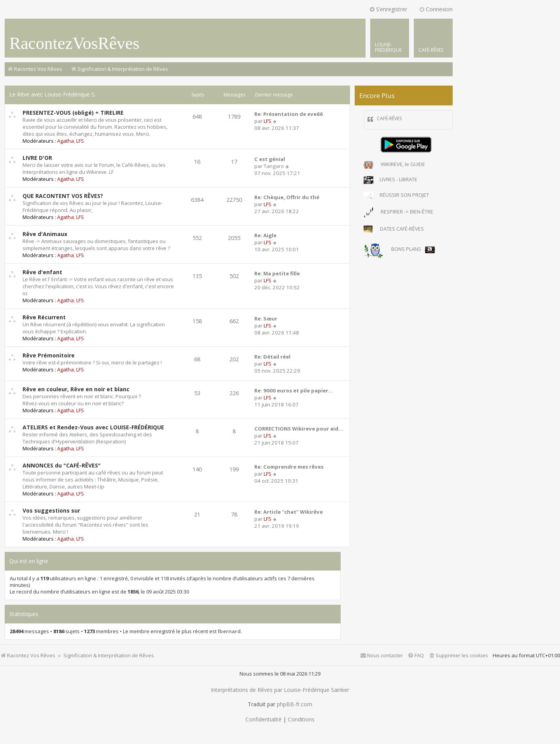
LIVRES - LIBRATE (390, 180)
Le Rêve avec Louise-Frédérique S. (52, 94)
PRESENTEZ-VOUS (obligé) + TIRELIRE (73, 113)
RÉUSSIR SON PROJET (396, 196)
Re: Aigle (265, 235)
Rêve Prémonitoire (49, 355)
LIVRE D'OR (37, 158)
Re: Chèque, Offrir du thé (287, 197)
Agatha (66, 141)
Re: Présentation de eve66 (289, 114)
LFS (80, 141)
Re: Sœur (266, 319)
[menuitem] (433, 38)
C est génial (270, 159)
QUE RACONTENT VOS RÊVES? (63, 196)
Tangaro (274, 166)
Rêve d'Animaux (45, 234)
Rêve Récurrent (44, 317)
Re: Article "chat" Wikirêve (289, 512)
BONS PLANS (399, 250)
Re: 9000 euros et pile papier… (294, 390)
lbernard (229, 631)
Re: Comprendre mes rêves (289, 467)
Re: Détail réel (272, 357)
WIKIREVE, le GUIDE (394, 165)
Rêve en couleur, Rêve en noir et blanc (76, 389)
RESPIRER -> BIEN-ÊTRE (398, 212)
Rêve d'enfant (42, 272)
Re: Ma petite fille (277, 273)
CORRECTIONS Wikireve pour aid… (299, 429)
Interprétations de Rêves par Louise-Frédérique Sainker (280, 690)
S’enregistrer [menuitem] (388, 9)
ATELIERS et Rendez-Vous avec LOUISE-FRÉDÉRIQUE (93, 427)
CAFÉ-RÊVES (389, 118)
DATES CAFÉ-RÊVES (394, 229)
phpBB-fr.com (295, 704)
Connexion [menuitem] (436, 9)
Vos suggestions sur (51, 510)
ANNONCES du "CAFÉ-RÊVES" (62, 465)
